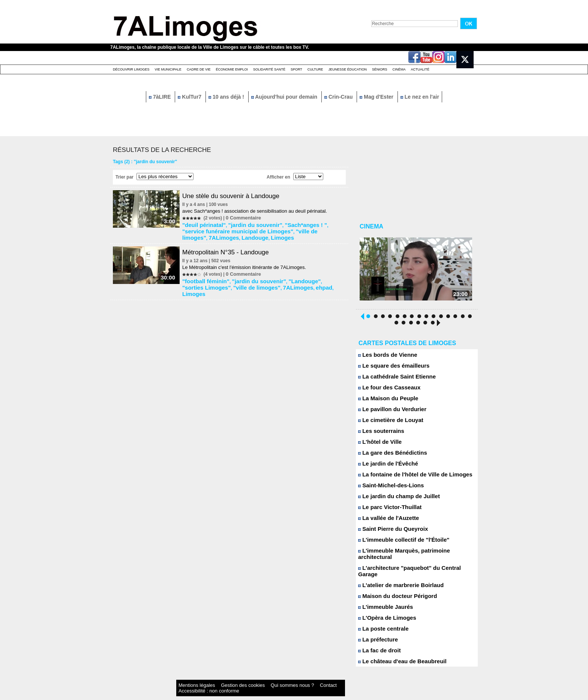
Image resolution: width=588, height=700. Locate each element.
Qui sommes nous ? (254, 675)
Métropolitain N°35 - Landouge (231, 248)
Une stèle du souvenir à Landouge (237, 196)
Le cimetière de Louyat (387, 423)
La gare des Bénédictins (388, 456)
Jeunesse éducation (348, 69)
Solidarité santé (269, 69)
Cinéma (399, 69)
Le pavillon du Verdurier (388, 412)
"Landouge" (284, 276)
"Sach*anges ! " (285, 224)
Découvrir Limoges (131, 69)
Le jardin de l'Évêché (385, 466)
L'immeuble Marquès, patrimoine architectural (414, 554)
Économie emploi (232, 69)
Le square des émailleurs (390, 369)
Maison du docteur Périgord (393, 586)
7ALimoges (290, 229)
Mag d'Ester (377, 97)
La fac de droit (377, 641)
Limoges (194, 234)
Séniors (380, 69)
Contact (279, 675)
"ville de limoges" (256, 229)
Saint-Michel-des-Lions (387, 488)
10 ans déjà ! (227, 97)
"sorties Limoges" (319, 276)
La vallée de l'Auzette (385, 521)
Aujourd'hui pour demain (285, 97)
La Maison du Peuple (385, 401)
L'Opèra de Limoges (384, 608)
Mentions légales (190, 675)
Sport (296, 69)
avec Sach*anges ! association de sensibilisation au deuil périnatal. (258, 211)
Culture (315, 69)
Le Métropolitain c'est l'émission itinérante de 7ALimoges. (247, 264)
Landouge (315, 229)
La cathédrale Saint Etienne (392, 379)
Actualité (420, 69)
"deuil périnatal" (203, 224)
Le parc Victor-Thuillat (386, 510)
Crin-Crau (339, 97)
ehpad (259, 282)
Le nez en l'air (420, 97)
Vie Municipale (168, 69)
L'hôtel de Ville (378, 445)
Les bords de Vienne (384, 358)
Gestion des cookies (221, 675)
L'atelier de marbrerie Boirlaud (396, 575)
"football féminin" (204, 276)
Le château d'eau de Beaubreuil (397, 651)
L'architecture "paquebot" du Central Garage (412, 564)
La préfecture (376, 630)
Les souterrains (379, 434)
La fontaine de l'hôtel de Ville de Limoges (408, 477)
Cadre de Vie (199, 69)
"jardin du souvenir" (244, 224)
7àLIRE (160, 97)
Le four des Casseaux (386, 390)
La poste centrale (381, 619)
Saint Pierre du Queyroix (389, 532)
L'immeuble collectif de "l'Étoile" (398, 543)
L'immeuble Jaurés (382, 597)
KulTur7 (190, 97)
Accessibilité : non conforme (309, 675)
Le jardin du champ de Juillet (394, 499)
